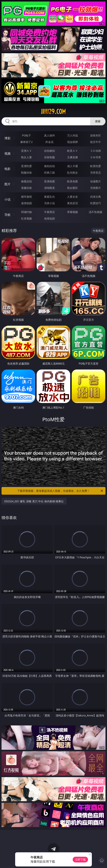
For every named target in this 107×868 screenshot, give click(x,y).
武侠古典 (95, 197)
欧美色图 (72, 181)
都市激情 (26, 197)
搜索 (98, 121)
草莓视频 (72, 212)
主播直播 (72, 157)
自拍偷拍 (49, 151)
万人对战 (72, 135)
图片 (7, 184)
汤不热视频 (95, 212)
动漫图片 (95, 181)
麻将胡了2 (26, 142)
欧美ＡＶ (72, 151)
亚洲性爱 (26, 166)
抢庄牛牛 (95, 142)
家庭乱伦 (49, 197)
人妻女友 (72, 197)
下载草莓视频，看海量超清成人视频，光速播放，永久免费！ (60, 491)
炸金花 (49, 142)
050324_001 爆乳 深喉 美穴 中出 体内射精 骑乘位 (34, 501)
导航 (7, 215)
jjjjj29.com (53, 112)
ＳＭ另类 (95, 157)
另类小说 (49, 203)
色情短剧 (49, 218)
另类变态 (95, 173)
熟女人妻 (26, 157)
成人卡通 (72, 166)
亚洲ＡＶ (26, 151)
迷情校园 (26, 203)
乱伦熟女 (72, 173)
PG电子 (27, 135)
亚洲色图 (49, 181)
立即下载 (80, 859)
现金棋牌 (72, 142)
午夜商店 (49, 212)
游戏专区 (95, 135)
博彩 (7, 138)
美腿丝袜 (26, 188)
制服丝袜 (26, 173)
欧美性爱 (95, 166)
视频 (7, 153)
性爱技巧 (95, 203)
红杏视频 (26, 218)
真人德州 (49, 135)
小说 (7, 199)
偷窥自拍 (26, 181)
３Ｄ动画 (95, 151)
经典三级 (49, 173)
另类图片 (95, 188)
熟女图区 (72, 188)
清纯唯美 (49, 188)
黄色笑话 (72, 203)
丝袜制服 (49, 157)
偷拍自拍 (49, 166)
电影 (7, 169)
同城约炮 (26, 212)
